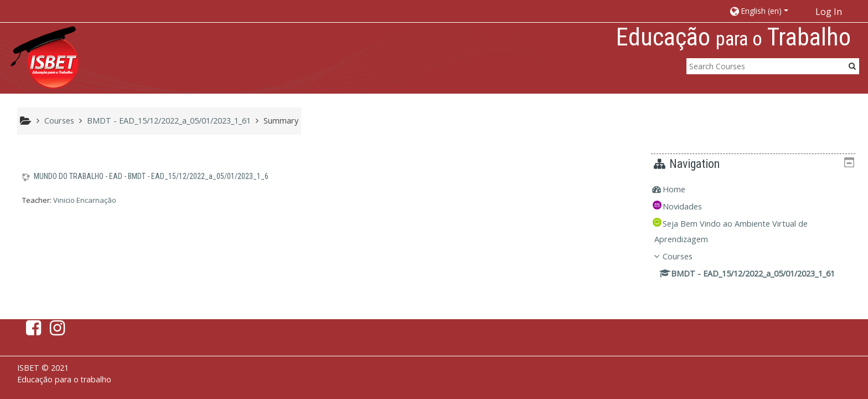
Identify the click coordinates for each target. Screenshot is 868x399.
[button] (764, 11)
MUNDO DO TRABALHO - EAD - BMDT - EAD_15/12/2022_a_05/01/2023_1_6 (151, 176)
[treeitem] (757, 190)
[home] (45, 57)
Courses (686, 256)
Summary (281, 121)
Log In (829, 12)
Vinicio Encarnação (85, 200)
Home (682, 189)
